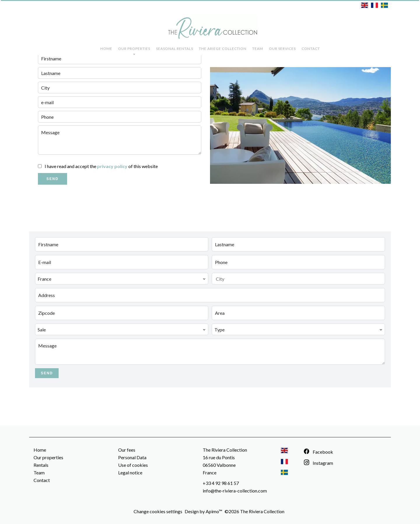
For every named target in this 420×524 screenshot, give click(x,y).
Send (52, 179)
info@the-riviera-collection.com (235, 491)
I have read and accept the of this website (101, 166)
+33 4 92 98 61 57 (221, 483)
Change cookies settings (158, 511)
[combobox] (122, 279)
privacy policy (112, 166)
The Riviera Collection (225, 450)
